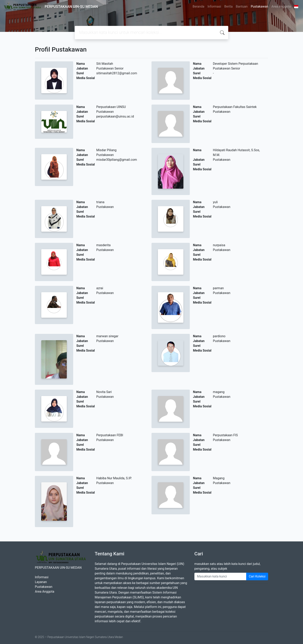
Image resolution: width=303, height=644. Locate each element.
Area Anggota (281, 6)
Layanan (41, 582)
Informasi (214, 6)
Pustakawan (259, 6)
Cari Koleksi (257, 576)
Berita (228, 6)
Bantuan (242, 6)
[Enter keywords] (220, 576)
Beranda (198, 6)
